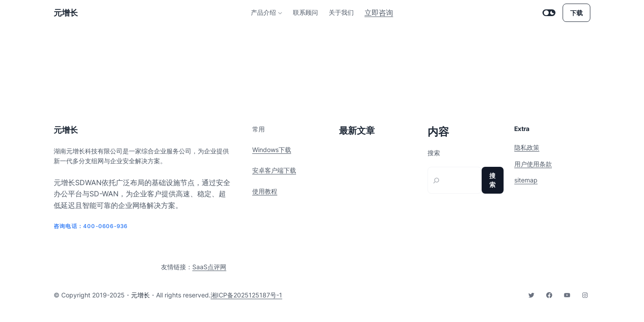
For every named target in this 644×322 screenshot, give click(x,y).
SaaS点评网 (209, 267)
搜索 (434, 153)
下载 (576, 13)
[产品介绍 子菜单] (280, 13)
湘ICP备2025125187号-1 (246, 295)
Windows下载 (272, 150)
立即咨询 (379, 13)
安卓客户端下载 (274, 170)
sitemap (526, 180)
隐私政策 (527, 147)
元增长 (66, 13)
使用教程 (265, 191)
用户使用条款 (533, 164)
